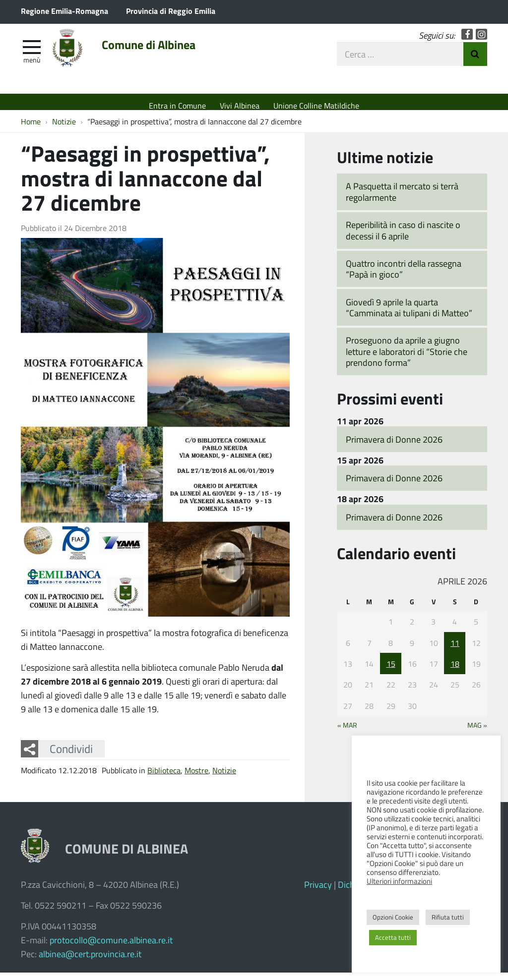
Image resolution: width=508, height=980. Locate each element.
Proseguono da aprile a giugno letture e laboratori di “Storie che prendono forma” (407, 359)
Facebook (467, 41)
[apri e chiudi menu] (32, 53)
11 (455, 650)
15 (391, 671)
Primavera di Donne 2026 (394, 446)
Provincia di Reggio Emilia (171, 11)
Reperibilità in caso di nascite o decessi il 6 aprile (403, 238)
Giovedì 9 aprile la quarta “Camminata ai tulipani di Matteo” (409, 315)
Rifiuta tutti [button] (448, 917)
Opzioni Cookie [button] (393, 917)
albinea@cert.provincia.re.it (90, 961)
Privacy (318, 892)
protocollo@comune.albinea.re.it (111, 947)
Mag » (477, 732)
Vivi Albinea (240, 105)
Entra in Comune (177, 105)
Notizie (224, 778)
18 (455, 671)
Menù (32, 66)
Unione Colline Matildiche (316, 105)
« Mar (347, 732)
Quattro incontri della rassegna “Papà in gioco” (404, 276)
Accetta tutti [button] (393, 937)
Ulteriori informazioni (399, 881)
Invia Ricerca (475, 60)
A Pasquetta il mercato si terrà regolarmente (402, 199)
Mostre (196, 778)
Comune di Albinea (170, 53)
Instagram (481, 41)
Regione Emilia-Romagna (64, 11)
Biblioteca (164, 778)
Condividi (71, 756)
